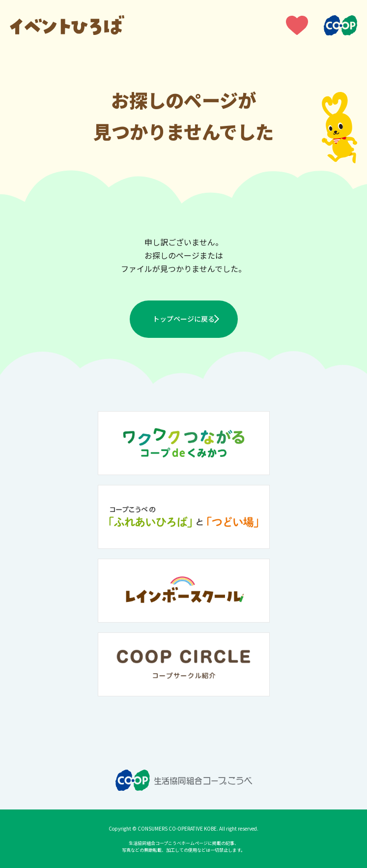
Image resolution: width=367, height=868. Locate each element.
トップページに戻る (184, 319)
